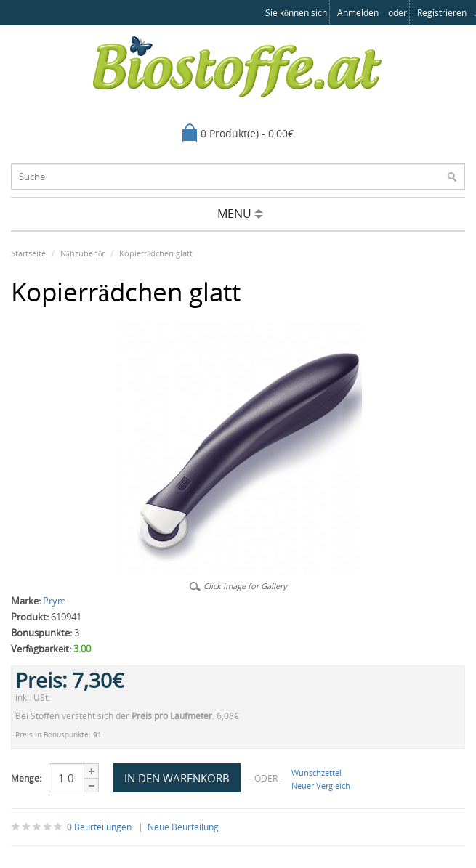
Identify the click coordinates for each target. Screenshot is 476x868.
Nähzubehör (82, 253)
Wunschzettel (316, 772)
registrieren (442, 13)
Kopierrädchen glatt (156, 253)
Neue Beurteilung (183, 827)
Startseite (28, 253)
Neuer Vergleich (321, 786)
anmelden (358, 13)
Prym (55, 601)
